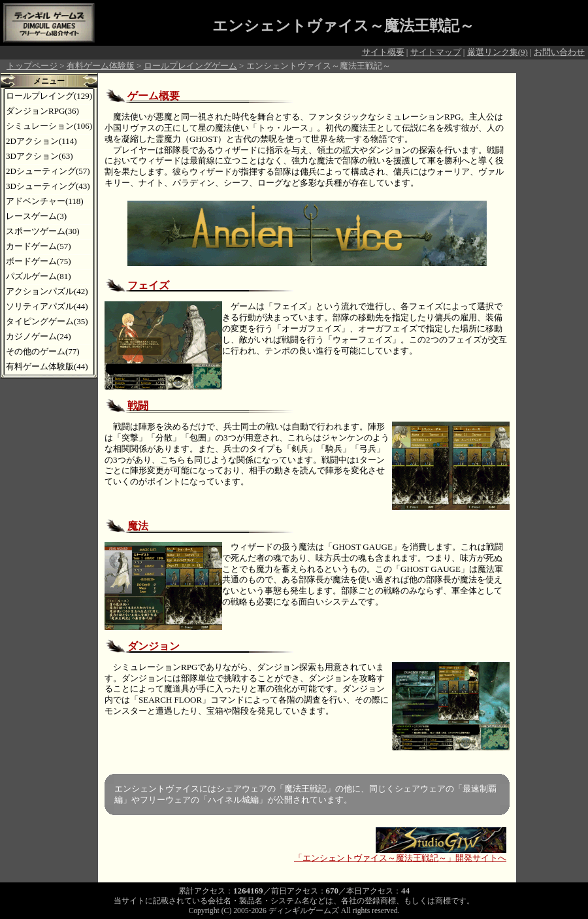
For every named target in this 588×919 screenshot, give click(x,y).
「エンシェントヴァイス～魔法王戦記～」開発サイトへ (400, 854)
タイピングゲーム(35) (47, 321)
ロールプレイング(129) (49, 96)
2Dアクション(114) (41, 141)
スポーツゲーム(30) (43, 231)
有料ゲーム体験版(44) (47, 366)
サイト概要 (383, 52)
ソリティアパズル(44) (47, 306)
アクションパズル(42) (47, 291)
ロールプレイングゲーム (190, 66)
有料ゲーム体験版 (101, 66)
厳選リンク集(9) (498, 52)
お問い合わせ (559, 52)
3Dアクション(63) (40, 156)
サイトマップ (436, 52)
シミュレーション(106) (49, 126)
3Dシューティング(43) (48, 186)
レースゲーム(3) (36, 216)
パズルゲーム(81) (39, 276)
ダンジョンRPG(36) (42, 111)
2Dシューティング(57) (48, 171)
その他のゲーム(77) (43, 351)
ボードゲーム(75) (39, 261)
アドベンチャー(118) (45, 201)
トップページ (32, 66)
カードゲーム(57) (39, 246)
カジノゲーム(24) (39, 336)
